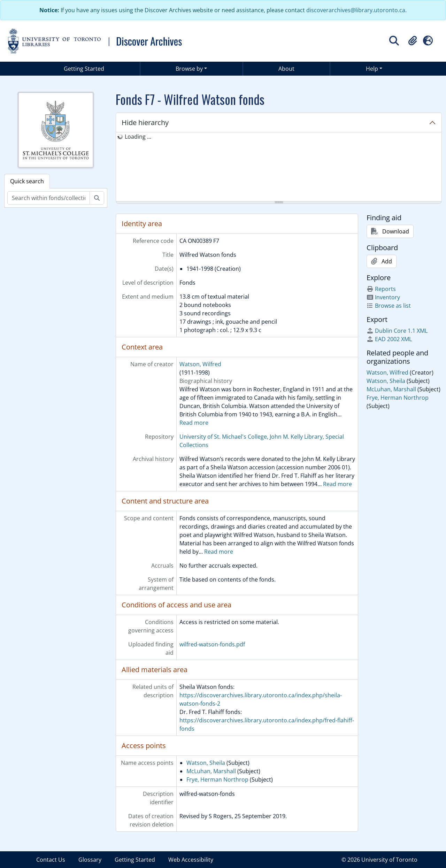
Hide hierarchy (145, 122)
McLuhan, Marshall (211, 771)
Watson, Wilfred (200, 364)
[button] (413, 41)
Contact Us (51, 860)
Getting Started (84, 69)
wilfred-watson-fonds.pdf (212, 644)
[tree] (279, 167)
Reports (381, 289)
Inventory (383, 297)
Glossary (90, 860)
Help (372, 69)
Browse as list (389, 306)
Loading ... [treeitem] (138, 137)
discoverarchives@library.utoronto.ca (356, 10)
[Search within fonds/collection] (49, 198)
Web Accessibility (191, 860)
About (286, 69)
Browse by (189, 69)
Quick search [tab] (27, 181)
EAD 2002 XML (389, 339)
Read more (194, 423)
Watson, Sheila (206, 763)
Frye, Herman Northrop (217, 779)
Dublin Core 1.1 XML (397, 331)
